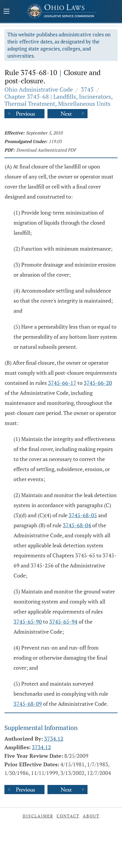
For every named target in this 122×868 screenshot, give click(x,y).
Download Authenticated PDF (46, 150)
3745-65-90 (28, 622)
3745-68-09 (28, 704)
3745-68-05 (83, 515)
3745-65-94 (63, 622)
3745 (87, 89)
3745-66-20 (98, 383)
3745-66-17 (62, 383)
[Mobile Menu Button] (6, 12)
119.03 (55, 141)
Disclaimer (38, 816)
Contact (68, 816)
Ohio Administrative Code (39, 89)
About (91, 816)
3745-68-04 (77, 525)
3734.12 (54, 739)
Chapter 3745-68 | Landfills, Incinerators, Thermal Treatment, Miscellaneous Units (58, 100)
